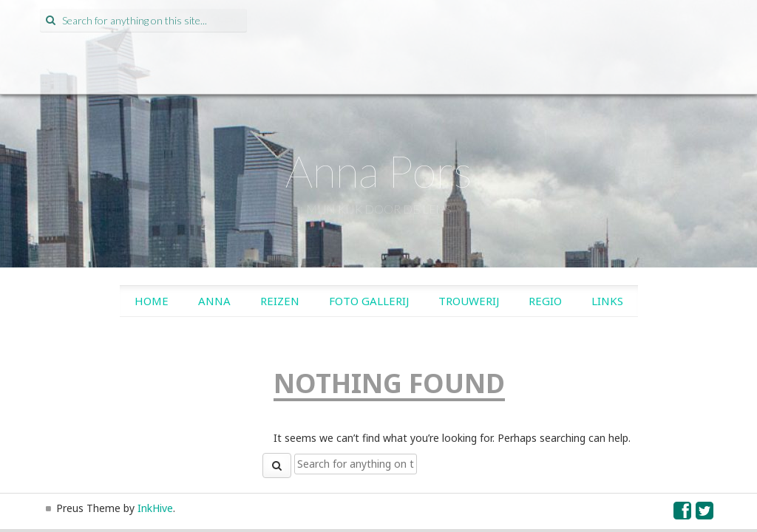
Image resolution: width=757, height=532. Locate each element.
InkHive (155, 508)
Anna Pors (379, 171)
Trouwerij (469, 301)
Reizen (280, 301)
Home (152, 301)
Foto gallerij (369, 301)
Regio (545, 301)
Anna (214, 301)
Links (607, 301)
